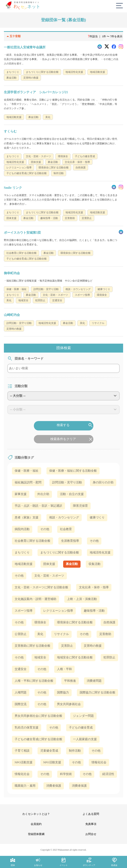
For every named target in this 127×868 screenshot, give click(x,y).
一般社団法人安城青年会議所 (25, 47)
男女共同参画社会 (69, 704)
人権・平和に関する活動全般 (34, 681)
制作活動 (75, 751)
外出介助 (43, 494)
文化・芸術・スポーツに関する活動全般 (41, 587)
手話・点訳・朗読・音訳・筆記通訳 (38, 506)
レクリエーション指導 (58, 611)
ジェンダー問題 (83, 716)
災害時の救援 (93, 646)
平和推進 (70, 681)
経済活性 (108, 774)
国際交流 (21, 704)
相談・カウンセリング (64, 517)
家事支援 (21, 494)
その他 (45, 529)
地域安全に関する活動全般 (75, 657)
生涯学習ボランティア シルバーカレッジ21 (36, 92)
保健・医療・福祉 (27, 471)
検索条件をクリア (72, 439)
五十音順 (13, 36)
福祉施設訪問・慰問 (28, 482)
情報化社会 (99, 762)
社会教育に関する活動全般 (32, 541)
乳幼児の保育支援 (27, 727)
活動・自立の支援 (72, 494)
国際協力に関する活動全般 (97, 692)
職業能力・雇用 (25, 786)
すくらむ (10, 131)
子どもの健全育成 (81, 727)
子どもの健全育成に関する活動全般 (38, 739)
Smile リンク (13, 188)
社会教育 (66, 529)
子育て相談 (22, 751)
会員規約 (36, 824)
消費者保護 (54, 786)
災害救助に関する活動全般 (32, 646)
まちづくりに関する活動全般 (60, 552)
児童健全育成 (49, 751)
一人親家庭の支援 (85, 739)
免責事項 (91, 824)
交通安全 (21, 669)
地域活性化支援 (100, 552)
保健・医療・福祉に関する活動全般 (73, 471)
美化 (40, 634)
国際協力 (63, 692)
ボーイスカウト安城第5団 (22, 233)
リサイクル (61, 634)
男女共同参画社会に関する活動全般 (38, 716)
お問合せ (91, 834)
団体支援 (49, 564)
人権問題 (21, 692)
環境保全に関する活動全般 (75, 622)
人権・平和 (64, 669)
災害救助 (105, 634)
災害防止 (67, 646)
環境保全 (40, 622)
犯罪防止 (109, 657)
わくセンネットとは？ (36, 814)
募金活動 (72, 564)
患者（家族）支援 (27, 517)
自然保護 (109, 622)
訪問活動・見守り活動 (67, 482)
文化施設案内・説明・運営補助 (35, 599)
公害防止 (21, 634)
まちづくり (22, 552)
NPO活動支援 (24, 762)
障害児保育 (80, 506)
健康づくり (97, 517)
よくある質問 (91, 814)
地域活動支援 (24, 564)
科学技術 (66, 774)
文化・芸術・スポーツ (49, 576)
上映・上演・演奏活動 (82, 599)
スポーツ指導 (24, 611)
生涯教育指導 (70, 541)
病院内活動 (22, 529)
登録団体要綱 (36, 834)
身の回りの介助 (103, 482)
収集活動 (95, 564)
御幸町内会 (12, 273)
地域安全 (40, 657)
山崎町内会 (12, 315)
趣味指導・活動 (94, 611)
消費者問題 (94, 681)
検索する (75, 425)
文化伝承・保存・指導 (94, 587)
